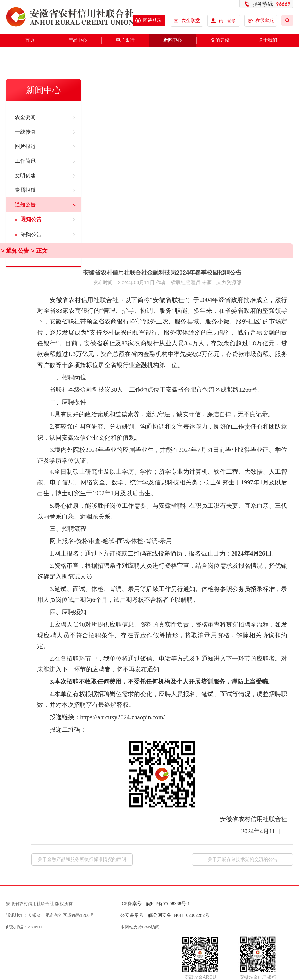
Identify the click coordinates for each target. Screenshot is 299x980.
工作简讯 (25, 161)
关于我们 (268, 40)
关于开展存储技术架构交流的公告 (243, 859)
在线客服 (261, 21)
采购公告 (31, 234)
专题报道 (25, 190)
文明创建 (25, 176)
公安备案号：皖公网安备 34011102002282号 (165, 915)
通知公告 (25, 205)
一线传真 (25, 132)
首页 (30, 40)
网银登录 (152, 20)
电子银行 (125, 40)
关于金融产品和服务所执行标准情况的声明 (82, 859)
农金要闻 (25, 117)
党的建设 (220, 40)
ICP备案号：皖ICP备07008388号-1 (155, 904)
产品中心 (78, 40)
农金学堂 (191, 21)
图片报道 (25, 146)
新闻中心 (173, 40)
